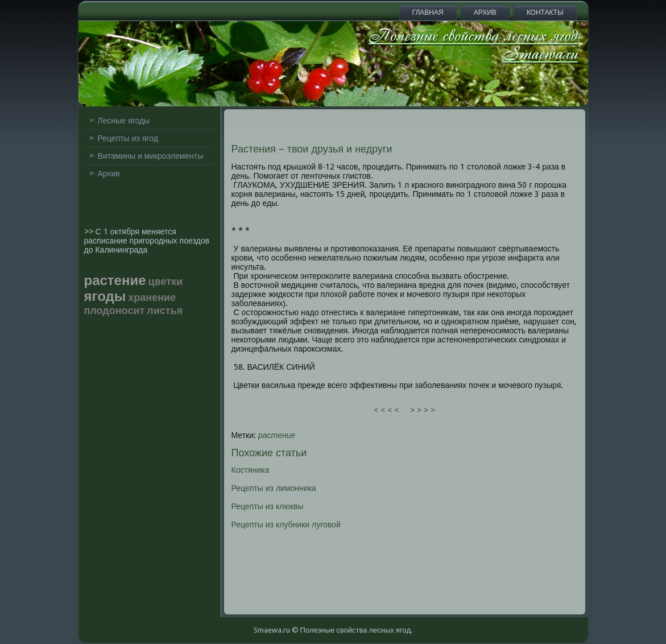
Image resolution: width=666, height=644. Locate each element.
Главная (428, 13)
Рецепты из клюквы (268, 506)
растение (277, 435)
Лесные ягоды (124, 121)
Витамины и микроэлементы (151, 156)
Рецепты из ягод (128, 138)
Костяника (251, 470)
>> (90, 232)
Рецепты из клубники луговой (286, 525)
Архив (485, 13)
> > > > (423, 410)
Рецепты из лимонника (274, 488)
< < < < (386, 410)
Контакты (545, 13)
